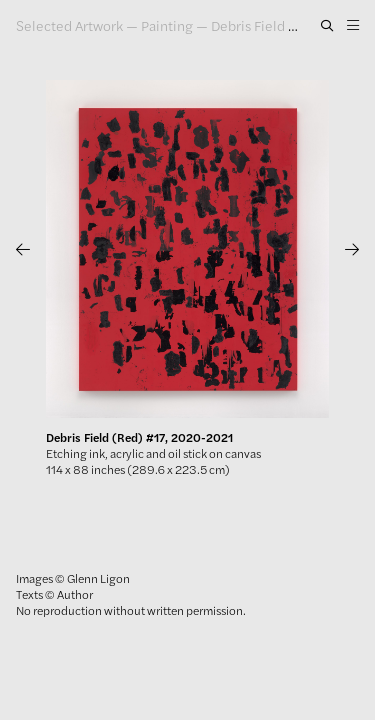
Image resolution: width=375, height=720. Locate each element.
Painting (167, 25)
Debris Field (248, 25)
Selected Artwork (69, 25)
